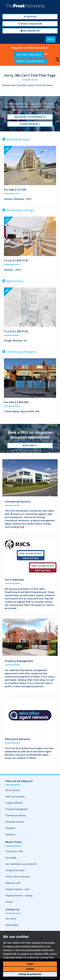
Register (30, 17)
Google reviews (30, 124)
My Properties (30, 31)
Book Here (30, 445)
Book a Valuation (30, 24)
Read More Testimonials (30, 117)
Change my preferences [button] (30, 974)
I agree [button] (30, 964)
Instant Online (29, 55)
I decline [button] (30, 969)
